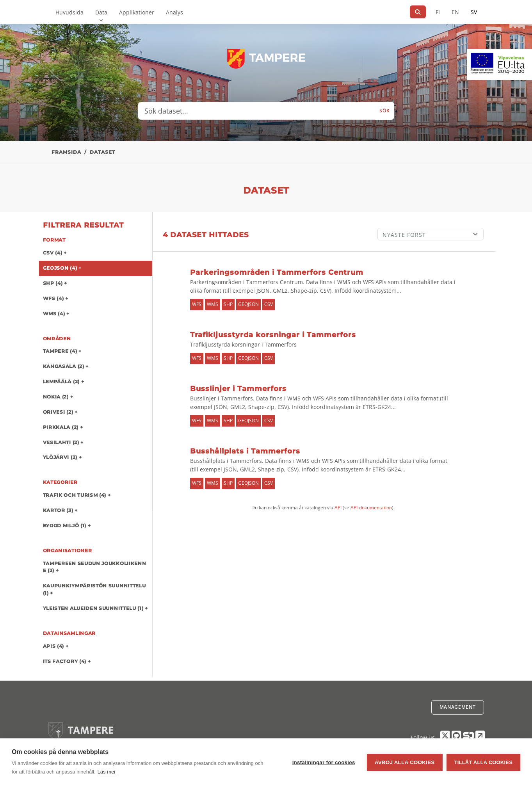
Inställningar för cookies (324, 762)
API (338, 508)
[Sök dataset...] (256, 111)
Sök (384, 111)
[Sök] (418, 12)
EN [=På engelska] (455, 12)
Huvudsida (69, 12)
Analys (174, 12)
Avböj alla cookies (405, 762)
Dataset (102, 152)
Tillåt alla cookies (483, 762)
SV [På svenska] (474, 12)
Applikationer (137, 12)
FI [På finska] (438, 12)
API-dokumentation (371, 508)
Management (458, 707)
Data (101, 12)
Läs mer (107, 772)
